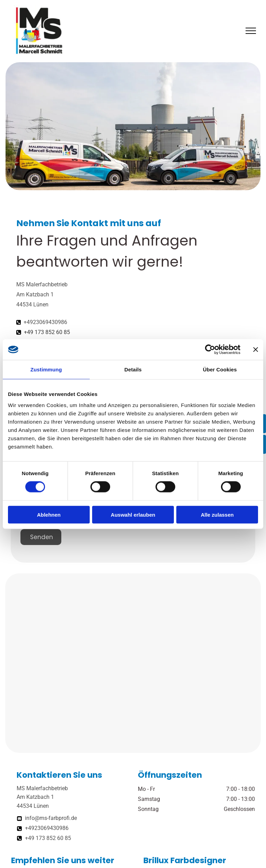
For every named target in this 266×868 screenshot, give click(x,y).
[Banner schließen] (256, 350)
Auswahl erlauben (133, 514)
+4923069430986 (45, 322)
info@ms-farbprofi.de (51, 818)
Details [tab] (133, 370)
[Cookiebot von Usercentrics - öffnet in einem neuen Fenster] (210, 350)
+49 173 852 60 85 (47, 332)
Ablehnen (49, 514)
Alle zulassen (217, 514)
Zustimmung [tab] (46, 370)
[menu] (251, 31)
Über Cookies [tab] (220, 370)
